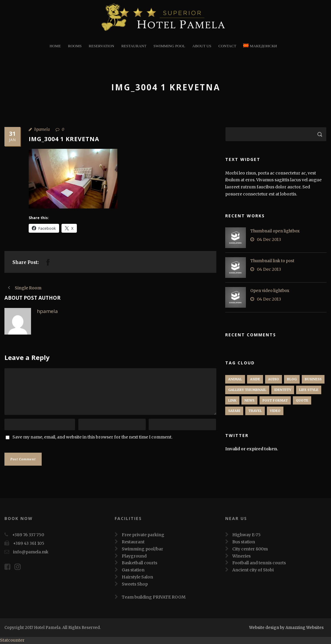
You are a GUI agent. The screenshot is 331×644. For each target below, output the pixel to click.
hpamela (42, 129)
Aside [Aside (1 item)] (255, 379)
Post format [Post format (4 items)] (275, 400)
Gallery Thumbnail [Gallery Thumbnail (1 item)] (247, 390)
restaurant (134, 46)
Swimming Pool (169, 46)
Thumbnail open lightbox (275, 231)
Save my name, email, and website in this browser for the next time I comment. (92, 437)
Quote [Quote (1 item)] (302, 400)
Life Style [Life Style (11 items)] (309, 390)
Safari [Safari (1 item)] (234, 411)
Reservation (101, 46)
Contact (227, 46)
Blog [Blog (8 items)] (292, 379)
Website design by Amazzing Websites (286, 628)
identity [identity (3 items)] (283, 390)
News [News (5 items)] (249, 400)
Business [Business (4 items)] (313, 379)
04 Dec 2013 (269, 239)
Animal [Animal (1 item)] (235, 379)
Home (55, 46)
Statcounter (12, 640)
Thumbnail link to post (272, 261)
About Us (202, 46)
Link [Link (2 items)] (232, 400)
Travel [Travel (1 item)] (255, 411)
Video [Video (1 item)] (275, 411)
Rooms (75, 46)
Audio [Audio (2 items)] (274, 379)
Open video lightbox (270, 291)
